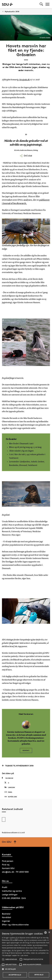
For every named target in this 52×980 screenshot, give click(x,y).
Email (8, 792)
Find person (8, 861)
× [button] (49, 932)
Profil (5, 887)
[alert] (26, 955)
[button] (3, 959)
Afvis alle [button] (39, 975)
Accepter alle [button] (15, 975)
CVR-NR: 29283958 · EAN (14, 898)
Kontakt (26, 750)
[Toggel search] (41, 4)
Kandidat (6, 917)
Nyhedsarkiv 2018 (12, 12)
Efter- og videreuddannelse (15, 925)
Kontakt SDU (8, 868)
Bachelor (6, 914)
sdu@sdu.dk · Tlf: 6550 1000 (15, 872)
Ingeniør (6, 921)
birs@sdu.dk (24, 80)
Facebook (8, 778)
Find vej (6, 865)
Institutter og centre (12, 891)
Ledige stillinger (10, 895)
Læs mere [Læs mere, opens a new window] (24, 955)
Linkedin (10, 787)
